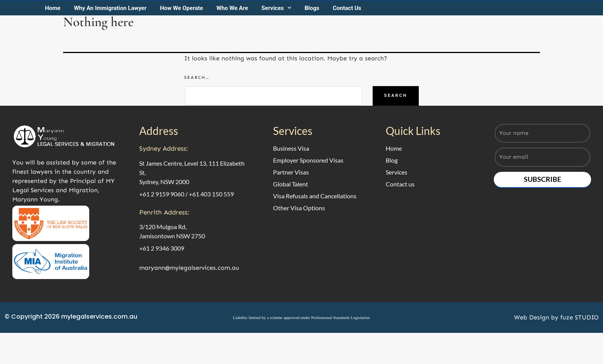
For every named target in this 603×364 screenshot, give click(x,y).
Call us (517, 15)
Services (286, 51)
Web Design (529, 353)
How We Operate (191, 51)
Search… (197, 122)
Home (62, 51)
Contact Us (356, 51)
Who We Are (242, 51)
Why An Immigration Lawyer (119, 51)
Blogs (321, 51)
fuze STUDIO (577, 353)
